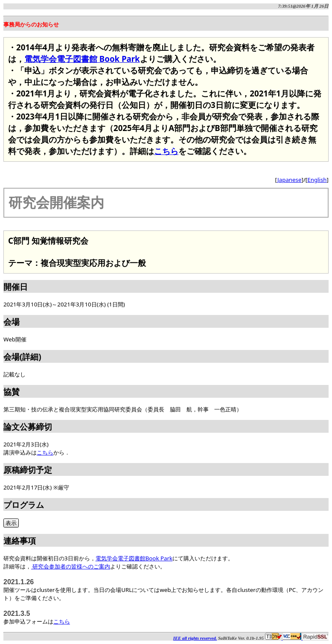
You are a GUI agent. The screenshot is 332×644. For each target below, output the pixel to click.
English (317, 180)
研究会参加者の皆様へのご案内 (71, 566)
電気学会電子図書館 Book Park (82, 59)
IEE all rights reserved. (195, 638)
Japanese (289, 180)
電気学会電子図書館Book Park (134, 558)
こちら (166, 151)
